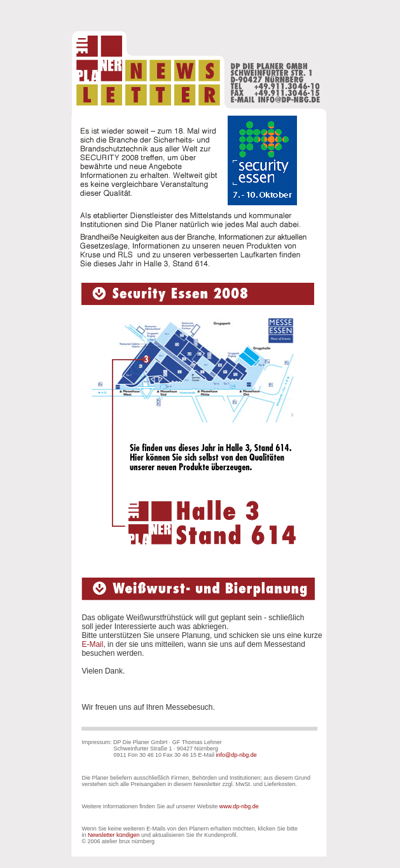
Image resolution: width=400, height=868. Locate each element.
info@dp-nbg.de (237, 755)
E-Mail (92, 644)
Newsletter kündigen (114, 835)
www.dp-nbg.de (239, 806)
